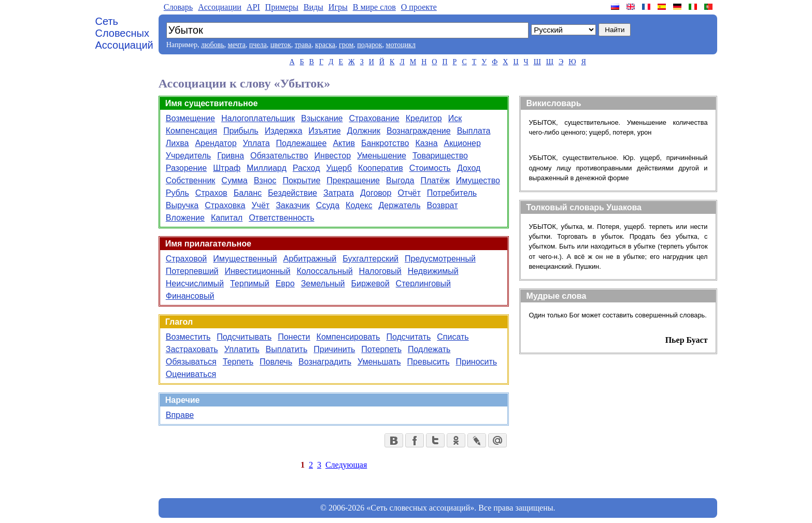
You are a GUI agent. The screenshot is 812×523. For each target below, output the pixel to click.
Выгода (400, 180)
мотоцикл (401, 45)
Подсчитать (408, 337)
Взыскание (322, 118)
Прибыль (241, 131)
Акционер (462, 143)
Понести (294, 337)
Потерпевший (192, 271)
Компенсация (191, 131)
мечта (237, 45)
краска (325, 45)
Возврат (442, 205)
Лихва (177, 143)
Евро (285, 284)
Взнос (265, 180)
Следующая (346, 465)
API (253, 7)
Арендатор (216, 143)
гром (346, 45)
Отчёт (409, 193)
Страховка (225, 205)
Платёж (435, 180)
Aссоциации (220, 7)
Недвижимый (433, 271)
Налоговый (380, 271)
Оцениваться (191, 374)
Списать (453, 337)
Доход (469, 168)
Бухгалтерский (371, 259)
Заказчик (293, 205)
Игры (338, 7)
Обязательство (279, 156)
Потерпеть (381, 349)
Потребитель (452, 193)
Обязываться (191, 362)
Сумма (234, 180)
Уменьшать (379, 362)
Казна (426, 143)
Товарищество (440, 156)
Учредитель (188, 156)
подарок (369, 45)
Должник (364, 131)
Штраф (227, 168)
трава (303, 45)
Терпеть (238, 362)
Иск (455, 118)
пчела (258, 45)
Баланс (248, 193)
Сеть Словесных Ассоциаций (124, 33)
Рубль (177, 193)
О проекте (419, 7)
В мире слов (374, 7)
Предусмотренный (440, 259)
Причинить (334, 349)
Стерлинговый (423, 284)
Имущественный (245, 259)
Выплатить (287, 349)
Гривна (231, 156)
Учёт (260, 205)
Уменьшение (382, 156)
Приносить (476, 362)
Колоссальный (324, 271)
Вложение (185, 218)
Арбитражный (310, 259)
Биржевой (371, 284)
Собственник (191, 180)
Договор (376, 193)
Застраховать (192, 349)
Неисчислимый (195, 284)
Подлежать (429, 349)
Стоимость (430, 168)
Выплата (474, 131)
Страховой (187, 259)
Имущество (478, 180)
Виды (314, 7)
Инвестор (333, 156)
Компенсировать (348, 337)
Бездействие (293, 193)
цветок (281, 45)
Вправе (180, 415)
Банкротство (385, 143)
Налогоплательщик (258, 118)
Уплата (257, 143)
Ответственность (281, 218)
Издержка (284, 131)
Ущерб (339, 168)
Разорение (186, 168)
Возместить (188, 337)
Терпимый (250, 284)
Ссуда (328, 205)
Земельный (323, 284)
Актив (344, 143)
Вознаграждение (419, 131)
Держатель (399, 205)
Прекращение (353, 180)
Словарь (178, 7)
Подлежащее (302, 143)
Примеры (282, 7)
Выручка (182, 205)
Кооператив (381, 168)
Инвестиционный (258, 271)
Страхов (211, 193)
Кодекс (359, 205)
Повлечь (276, 362)
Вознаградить (325, 362)
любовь (213, 45)
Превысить (429, 362)
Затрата (339, 193)
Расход (307, 168)
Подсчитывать (244, 337)
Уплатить (242, 349)
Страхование (374, 118)
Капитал (227, 218)
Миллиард (267, 168)
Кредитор (424, 118)
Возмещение (190, 118)
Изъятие (324, 131)
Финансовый (190, 296)
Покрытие (301, 180)
